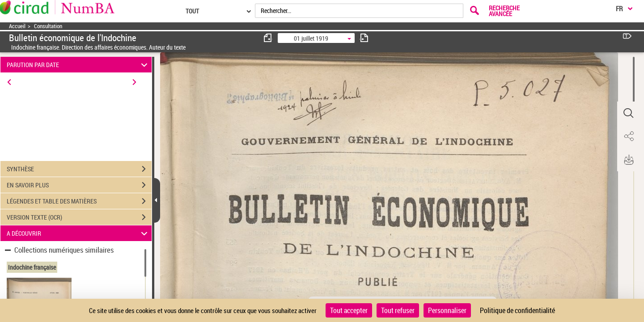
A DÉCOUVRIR (78, 233)
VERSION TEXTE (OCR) (79, 217)
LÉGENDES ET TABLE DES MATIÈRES (79, 201)
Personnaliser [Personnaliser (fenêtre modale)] (447, 310)
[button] (628, 113)
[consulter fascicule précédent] (268, 38)
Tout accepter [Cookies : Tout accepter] (349, 310)
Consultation (48, 26)
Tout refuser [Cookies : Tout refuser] (398, 310)
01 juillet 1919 (311, 38)
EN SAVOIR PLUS (79, 185)
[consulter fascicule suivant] (364, 38)
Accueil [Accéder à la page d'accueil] (17, 26)
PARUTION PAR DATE (78, 65)
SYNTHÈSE (79, 169)
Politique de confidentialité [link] (517, 310)
